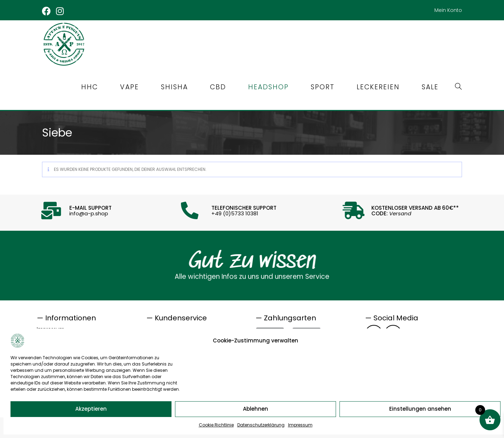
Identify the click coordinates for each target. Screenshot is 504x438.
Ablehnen (255, 409)
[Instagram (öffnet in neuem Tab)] (60, 11)
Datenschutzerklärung (261, 425)
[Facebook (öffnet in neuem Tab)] (48, 11)
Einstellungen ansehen (420, 409)
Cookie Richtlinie (216, 425)
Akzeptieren (91, 409)
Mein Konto (448, 10)
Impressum (300, 425)
